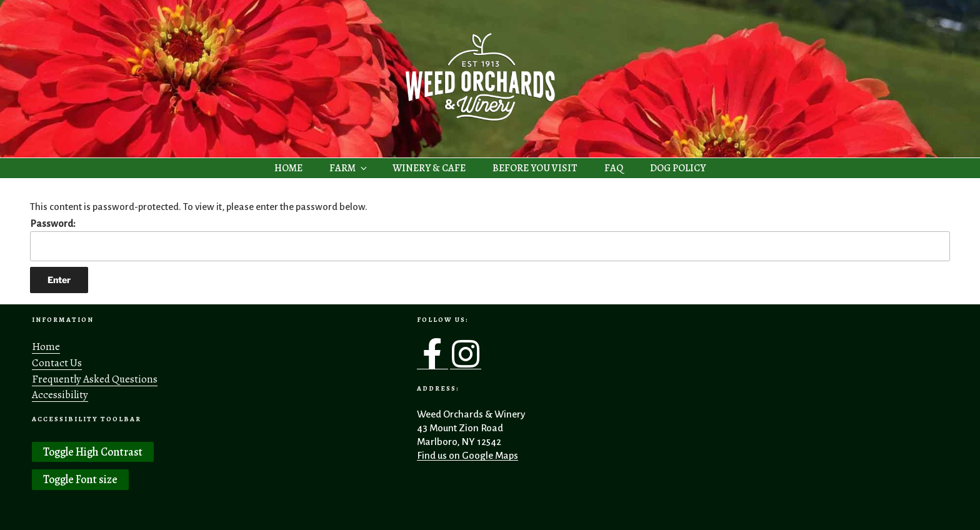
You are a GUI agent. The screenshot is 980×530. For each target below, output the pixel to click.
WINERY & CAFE (429, 168)
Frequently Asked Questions (95, 379)
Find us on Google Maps (467, 455)
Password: (490, 240)
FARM (349, 168)
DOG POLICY (678, 168)
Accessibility (60, 395)
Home (46, 347)
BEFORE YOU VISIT (535, 168)
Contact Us (57, 363)
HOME (288, 168)
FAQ (614, 168)
